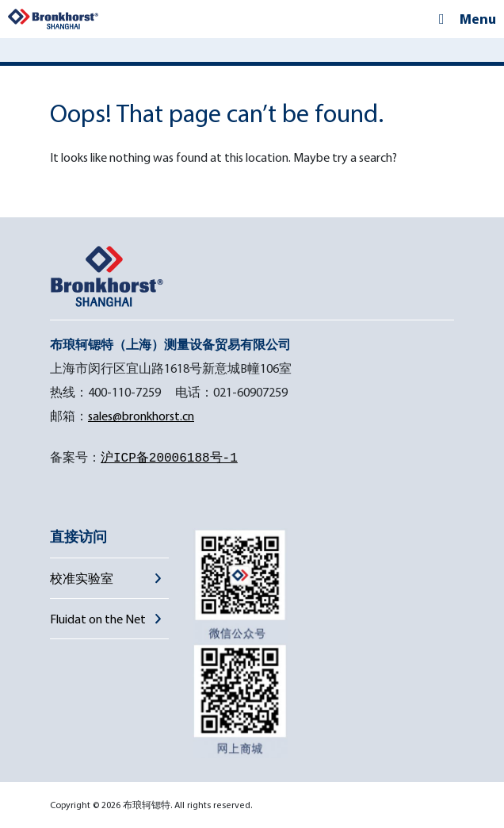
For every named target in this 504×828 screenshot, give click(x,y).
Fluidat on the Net (98, 619)
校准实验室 (82, 578)
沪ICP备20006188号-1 (169, 458)
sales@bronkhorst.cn (141, 416)
